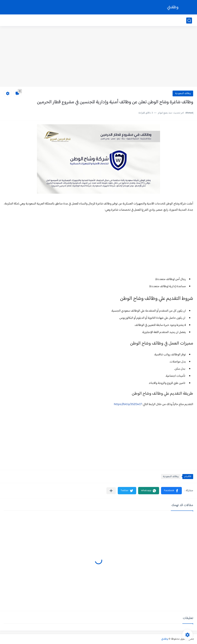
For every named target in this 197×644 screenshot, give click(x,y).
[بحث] (189, 21)
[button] (171, 491)
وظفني (173, 7)
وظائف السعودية (183, 93)
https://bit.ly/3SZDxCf (128, 404)
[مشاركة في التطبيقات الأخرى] (111, 491)
